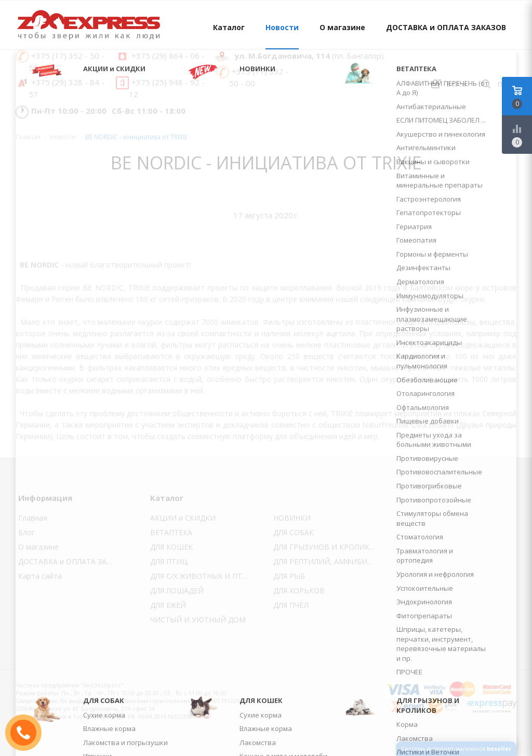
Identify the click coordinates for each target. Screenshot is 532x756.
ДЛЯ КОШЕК (171, 547)
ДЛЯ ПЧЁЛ (291, 605)
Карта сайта (40, 576)
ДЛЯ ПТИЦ (169, 561)
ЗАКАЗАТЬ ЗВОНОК (28, 732)
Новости (282, 27)
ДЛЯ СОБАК (294, 532)
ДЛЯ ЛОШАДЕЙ (177, 591)
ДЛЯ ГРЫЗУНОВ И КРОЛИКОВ (327, 547)
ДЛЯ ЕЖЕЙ (168, 605)
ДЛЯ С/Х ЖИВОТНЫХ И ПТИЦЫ (204, 576)
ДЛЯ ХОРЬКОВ (299, 591)
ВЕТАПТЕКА (171, 532)
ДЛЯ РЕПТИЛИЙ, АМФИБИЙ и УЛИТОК (328, 561)
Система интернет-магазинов (456, 748)
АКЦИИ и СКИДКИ (183, 518)
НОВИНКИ (292, 518)
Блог (26, 532)
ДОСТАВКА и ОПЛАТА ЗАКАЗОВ (446, 27)
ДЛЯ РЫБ (289, 576)
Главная (28, 137)
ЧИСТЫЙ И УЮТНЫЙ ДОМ (198, 620)
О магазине (342, 27)
